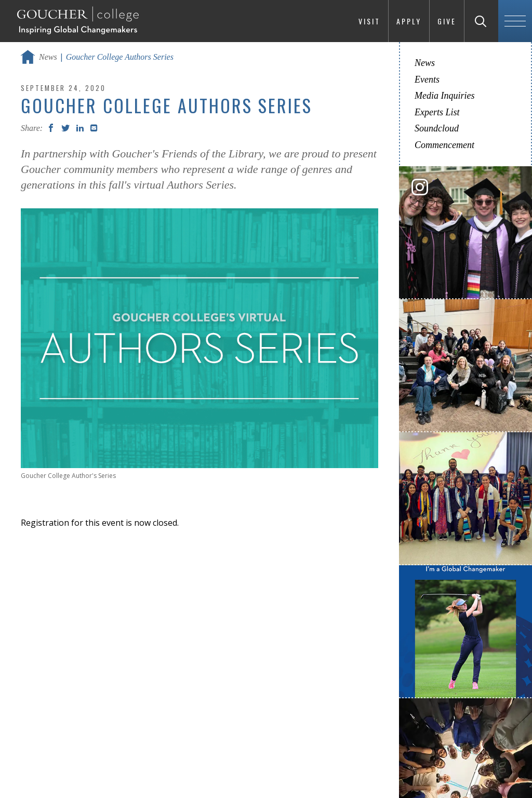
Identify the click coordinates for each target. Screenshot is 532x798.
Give (447, 21)
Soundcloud (437, 128)
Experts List (437, 112)
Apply (409, 21)
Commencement (444, 145)
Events (427, 79)
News (48, 57)
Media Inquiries (444, 96)
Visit (369, 21)
